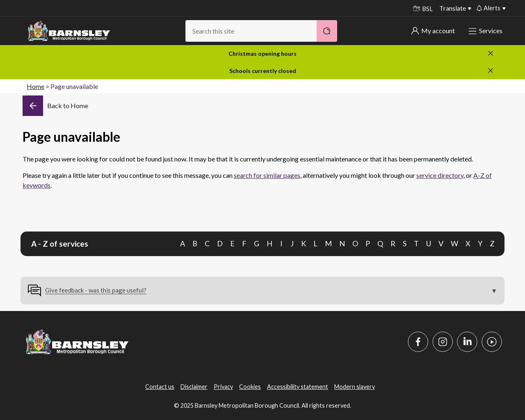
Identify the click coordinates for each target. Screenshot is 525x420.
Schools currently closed (263, 71)
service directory (440, 175)
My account (433, 31)
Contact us (160, 387)
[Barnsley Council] (69, 31)
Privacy (223, 387)
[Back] (55, 106)
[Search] (327, 31)
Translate (453, 8)
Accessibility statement (298, 387)
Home (35, 86)
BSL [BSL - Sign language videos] (423, 9)
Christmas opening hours (262, 53)
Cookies (250, 387)
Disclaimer (194, 387)
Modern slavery (355, 387)
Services (486, 31)
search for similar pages (267, 175)
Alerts (488, 8)
